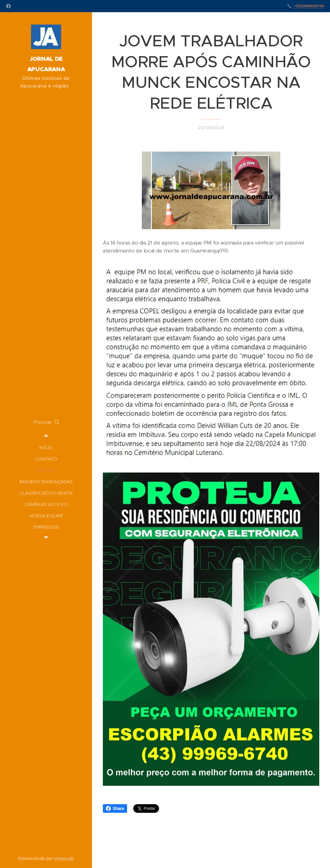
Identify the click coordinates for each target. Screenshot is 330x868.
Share (115, 808)
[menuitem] (46, 448)
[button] (46, 422)
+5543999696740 (309, 6)
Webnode (64, 858)
